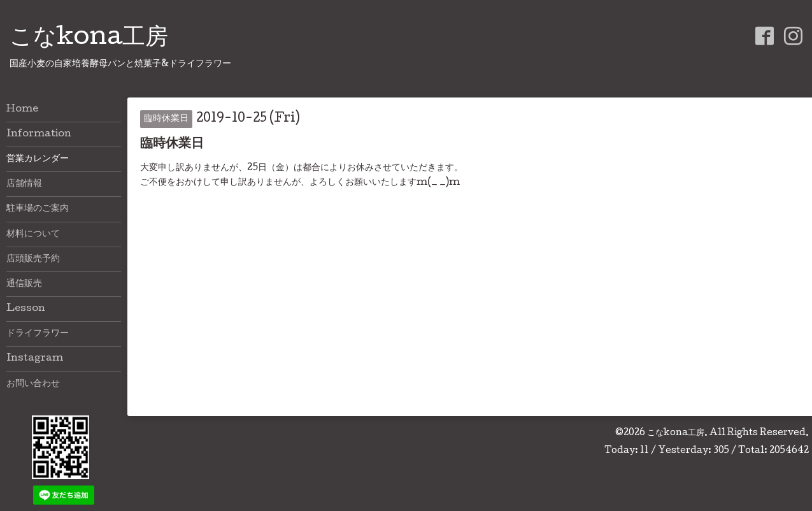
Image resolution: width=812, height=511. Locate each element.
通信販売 (24, 284)
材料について (33, 234)
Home (22, 110)
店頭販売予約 (33, 259)
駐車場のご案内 (38, 209)
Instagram (35, 359)
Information (39, 134)
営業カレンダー (38, 159)
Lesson (26, 309)
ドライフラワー (38, 334)
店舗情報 (24, 184)
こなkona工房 (89, 39)
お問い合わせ (33, 384)
